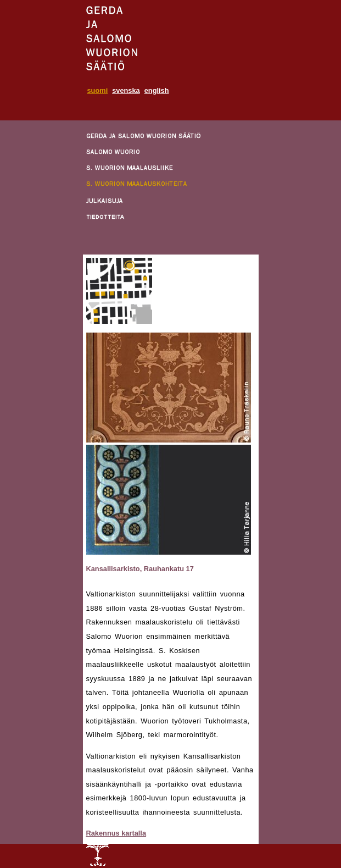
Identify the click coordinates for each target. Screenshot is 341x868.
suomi (98, 90)
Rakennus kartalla (116, 833)
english (157, 90)
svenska (126, 90)
